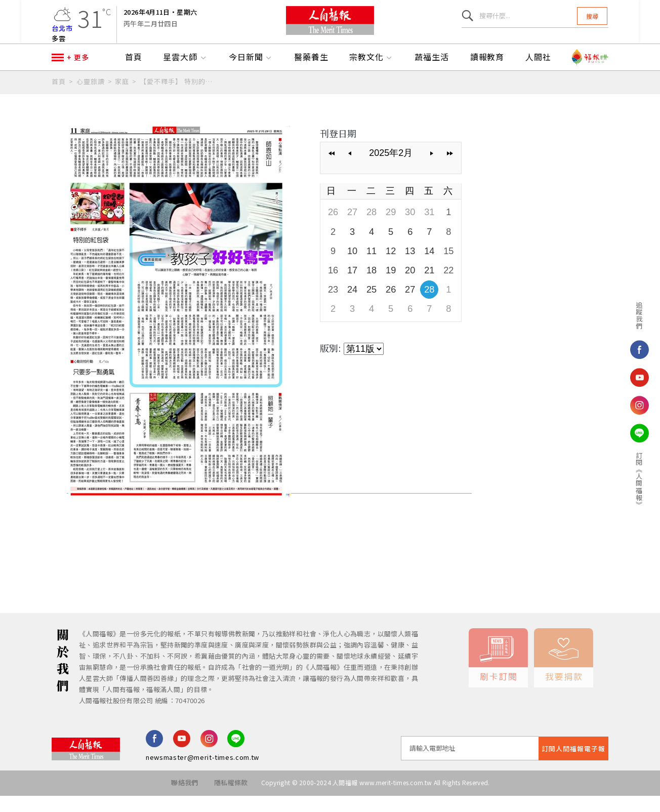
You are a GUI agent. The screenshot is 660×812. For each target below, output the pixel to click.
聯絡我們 (182, 800)
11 (371, 267)
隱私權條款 (230, 800)
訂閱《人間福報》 (624, 480)
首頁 (134, 74)
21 (428, 286)
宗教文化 (372, 74)
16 (333, 286)
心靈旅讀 (91, 98)
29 (390, 229)
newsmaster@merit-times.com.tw (202, 774)
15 (447, 267)
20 (409, 286)
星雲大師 (185, 74)
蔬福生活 (432, 74)
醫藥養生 (311, 74)
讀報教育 (487, 74)
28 (371, 229)
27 (352, 229)
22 (447, 286)
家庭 (122, 98)
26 (333, 229)
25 (371, 305)
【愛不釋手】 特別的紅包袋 (179, 98)
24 (352, 305)
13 (409, 267)
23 (333, 305)
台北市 (62, 33)
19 (390, 286)
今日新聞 (251, 74)
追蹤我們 (624, 315)
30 (409, 229)
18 (371, 286)
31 (428, 229)
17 (352, 286)
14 (428, 267)
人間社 (538, 74)
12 (390, 267)
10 (352, 267)
